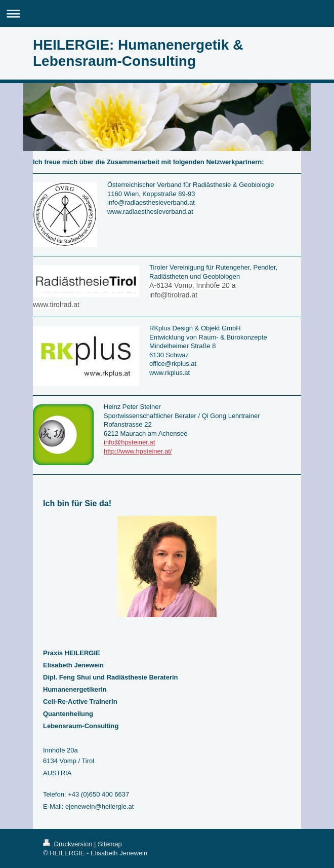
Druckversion (69, 844)
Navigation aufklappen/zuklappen (167, 13)
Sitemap (110, 844)
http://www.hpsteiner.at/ (138, 451)
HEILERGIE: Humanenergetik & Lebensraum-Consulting (138, 53)
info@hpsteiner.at (129, 442)
